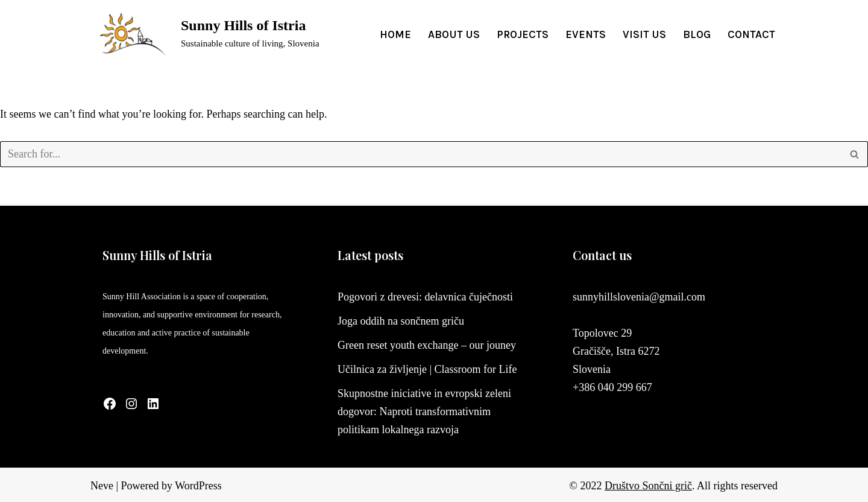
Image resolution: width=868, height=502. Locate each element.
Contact (751, 34)
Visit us (644, 34)
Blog (697, 34)
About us (454, 34)
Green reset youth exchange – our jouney (427, 345)
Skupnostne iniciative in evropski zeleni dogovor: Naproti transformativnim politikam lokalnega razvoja (424, 411)
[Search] (420, 154)
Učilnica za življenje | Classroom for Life (427, 369)
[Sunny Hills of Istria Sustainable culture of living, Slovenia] (205, 34)
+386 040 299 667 (612, 387)
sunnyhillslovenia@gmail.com (639, 297)
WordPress (198, 486)
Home (395, 34)
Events (586, 34)
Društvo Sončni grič (648, 486)
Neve (102, 486)
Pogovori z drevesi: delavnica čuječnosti (425, 297)
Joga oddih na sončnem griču (401, 321)
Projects (523, 34)
